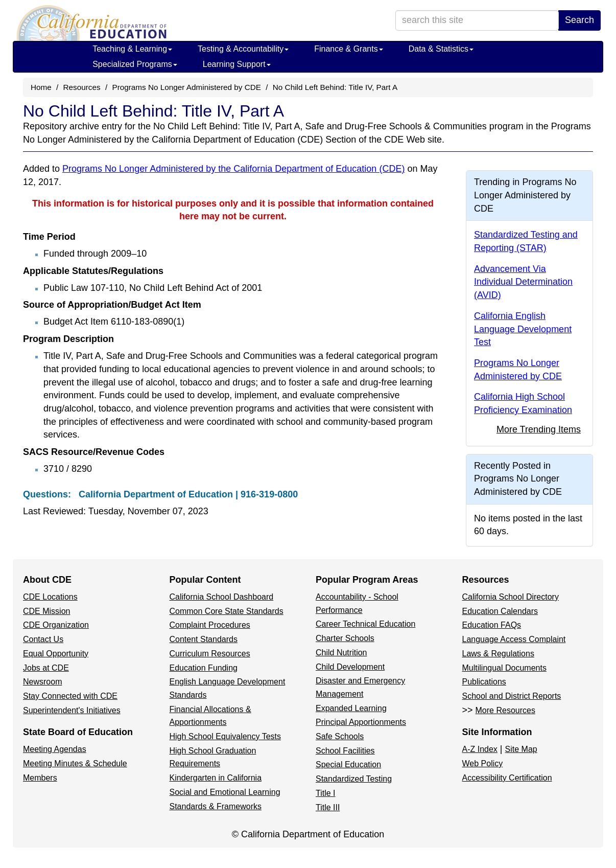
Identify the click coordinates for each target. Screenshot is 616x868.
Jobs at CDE (46, 668)
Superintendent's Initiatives (72, 710)
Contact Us (43, 639)
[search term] (477, 20)
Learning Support (237, 64)
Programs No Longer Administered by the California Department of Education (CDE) (233, 169)
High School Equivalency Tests (226, 736)
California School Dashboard (222, 597)
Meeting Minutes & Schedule (75, 763)
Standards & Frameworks (216, 806)
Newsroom (42, 682)
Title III (328, 807)
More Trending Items (539, 429)
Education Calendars (500, 611)
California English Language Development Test (523, 329)
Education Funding (204, 668)
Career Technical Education (365, 624)
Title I (326, 793)
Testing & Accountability (243, 49)
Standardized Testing (354, 779)
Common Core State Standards (227, 611)
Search (579, 20)
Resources (82, 87)
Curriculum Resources (210, 654)
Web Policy (483, 763)
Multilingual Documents (504, 668)
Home (41, 87)
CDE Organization (56, 625)
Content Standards (204, 639)
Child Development (350, 667)
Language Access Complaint (514, 639)
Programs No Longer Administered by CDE (186, 87)
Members (40, 778)
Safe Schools (340, 736)
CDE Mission (46, 611)
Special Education (348, 764)
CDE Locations (50, 597)
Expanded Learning (351, 708)
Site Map (521, 749)
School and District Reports (512, 696)
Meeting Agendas (55, 749)
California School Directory (511, 597)
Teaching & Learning (132, 49)
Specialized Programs (135, 64)
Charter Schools (345, 638)
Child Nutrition (341, 653)
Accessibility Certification (507, 778)
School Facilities (345, 751)
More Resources (505, 710)
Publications (484, 682)
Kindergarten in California (216, 778)
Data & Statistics (441, 49)
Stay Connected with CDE (70, 696)
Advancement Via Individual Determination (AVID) (523, 282)
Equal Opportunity (56, 654)
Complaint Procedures (210, 625)
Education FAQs (492, 625)
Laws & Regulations (498, 654)
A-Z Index (480, 749)
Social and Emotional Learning (225, 792)
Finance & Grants (349, 49)
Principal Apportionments (361, 722)
